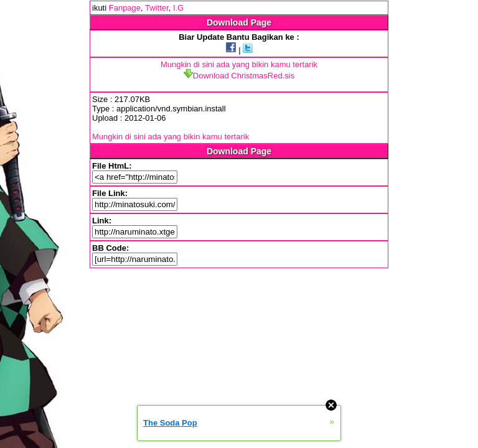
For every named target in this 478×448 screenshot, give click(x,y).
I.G (178, 8)
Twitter (157, 8)
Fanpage (125, 8)
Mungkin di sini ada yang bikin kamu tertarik (239, 64)
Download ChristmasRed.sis (239, 76)
